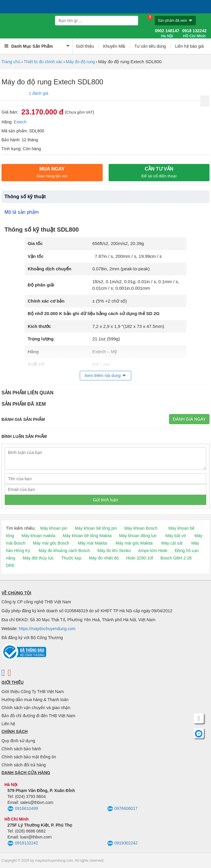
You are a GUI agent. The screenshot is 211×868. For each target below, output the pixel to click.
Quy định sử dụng (18, 741)
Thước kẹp (71, 558)
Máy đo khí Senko (114, 551)
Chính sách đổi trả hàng (24, 765)
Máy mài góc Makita (134, 543)
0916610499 (23, 809)
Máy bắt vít (176, 536)
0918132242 (23, 844)
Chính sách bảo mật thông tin (29, 757)
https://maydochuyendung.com (47, 629)
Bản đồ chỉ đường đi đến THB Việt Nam (38, 716)
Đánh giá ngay (189, 419)
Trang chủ (11, 62)
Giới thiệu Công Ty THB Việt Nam (33, 692)
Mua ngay (52, 172)
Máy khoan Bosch (141, 528)
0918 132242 (194, 33)
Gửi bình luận (105, 500)
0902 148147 (167, 33)
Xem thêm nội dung (103, 376)
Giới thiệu (85, 46)
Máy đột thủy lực (38, 558)
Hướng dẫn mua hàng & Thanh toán (35, 700)
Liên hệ (8, 724)
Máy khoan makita (38, 536)
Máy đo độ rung (80, 62)
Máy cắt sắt (172, 543)
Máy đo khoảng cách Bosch (64, 551)
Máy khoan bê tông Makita (87, 536)
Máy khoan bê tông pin (96, 528)
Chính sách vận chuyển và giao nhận (36, 708)
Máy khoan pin (54, 528)
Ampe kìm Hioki (153, 551)
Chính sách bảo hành (21, 749)
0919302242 (122, 844)
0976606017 (122, 809)
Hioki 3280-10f (140, 558)
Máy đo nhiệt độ (104, 558)
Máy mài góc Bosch (51, 543)
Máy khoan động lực (138, 536)
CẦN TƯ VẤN (159, 172)
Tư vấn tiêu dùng (150, 46)
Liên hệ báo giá (189, 46)
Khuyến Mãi (114, 46)
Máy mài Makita (92, 543)
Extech (20, 122)
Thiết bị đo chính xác (43, 62)
